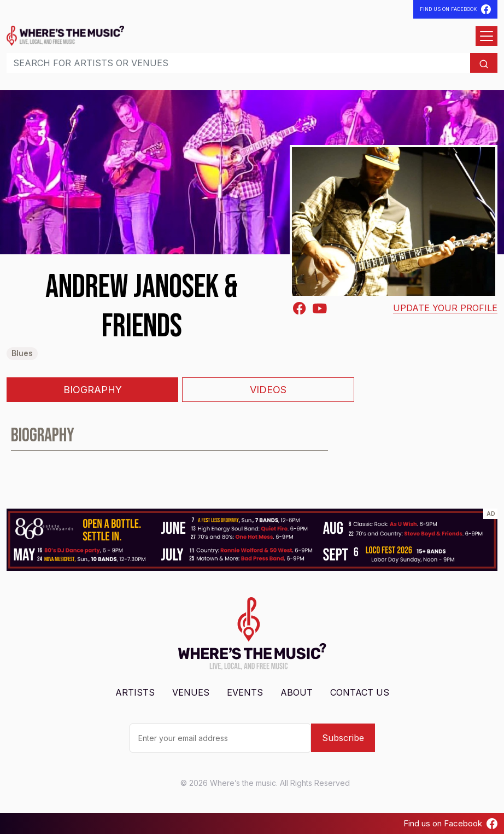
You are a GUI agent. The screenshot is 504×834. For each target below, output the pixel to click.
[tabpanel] (252, 440)
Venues (191, 692)
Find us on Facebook (450, 824)
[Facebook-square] (300, 308)
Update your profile (445, 308)
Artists (135, 692)
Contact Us (360, 692)
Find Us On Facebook (455, 9)
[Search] (238, 63)
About (297, 692)
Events (245, 692)
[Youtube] (320, 307)
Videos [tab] (268, 390)
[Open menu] (487, 36)
